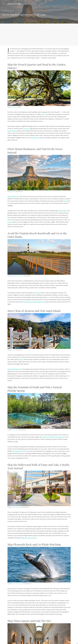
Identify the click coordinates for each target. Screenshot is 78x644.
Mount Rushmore (13, 196)
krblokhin (14, 107)
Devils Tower (63, 211)
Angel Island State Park (14, 369)
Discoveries (8, 11)
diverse (38, 293)
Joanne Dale (15, 430)
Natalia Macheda (16, 507)
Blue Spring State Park (19, 451)
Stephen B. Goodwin (17, 276)
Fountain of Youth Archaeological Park (53, 437)
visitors (44, 114)
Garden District (12, 131)
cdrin (13, 350)
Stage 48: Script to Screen (29, 538)
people (65, 201)
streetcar (26, 129)
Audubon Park (35, 138)
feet (9, 220)
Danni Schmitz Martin (18, 584)
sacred (11, 222)
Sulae (13, 192)
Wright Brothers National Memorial (34, 302)
